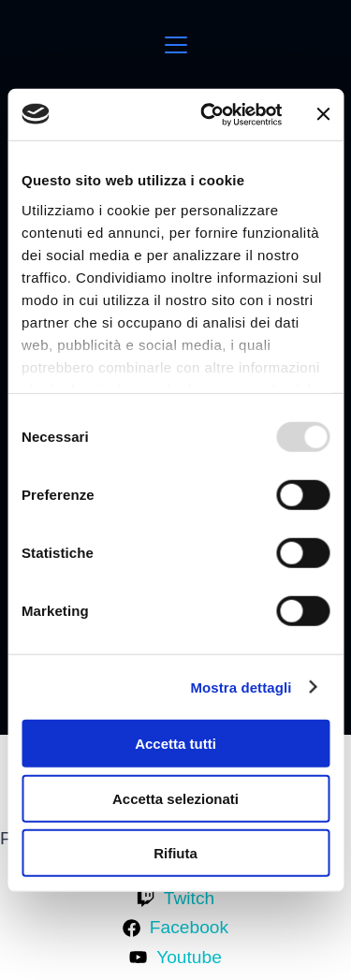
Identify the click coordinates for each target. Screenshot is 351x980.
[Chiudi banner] (323, 114)
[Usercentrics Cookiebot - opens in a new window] (209, 114)
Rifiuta (175, 853)
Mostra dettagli (241, 687)
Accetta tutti (175, 744)
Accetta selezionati (175, 798)
